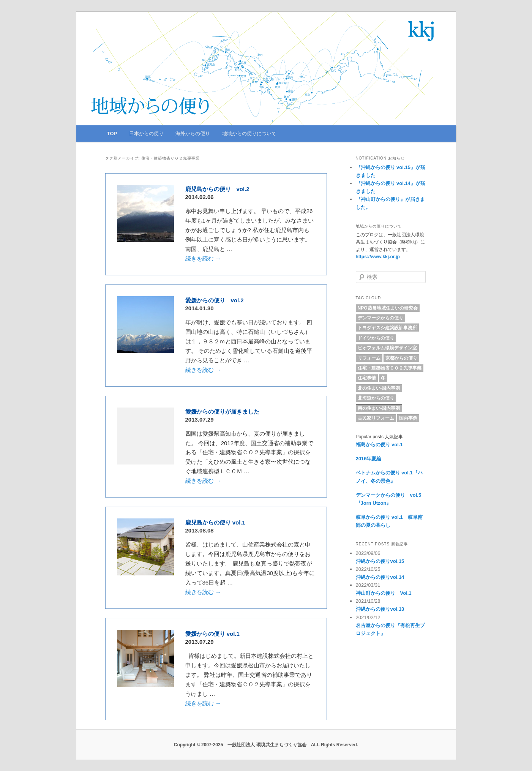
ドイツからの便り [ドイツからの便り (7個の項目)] (376, 338)
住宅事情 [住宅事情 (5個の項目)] (367, 378)
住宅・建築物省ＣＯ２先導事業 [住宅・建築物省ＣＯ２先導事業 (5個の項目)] (390, 368)
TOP (112, 134)
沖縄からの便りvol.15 (380, 561)
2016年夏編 (369, 459)
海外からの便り (193, 134)
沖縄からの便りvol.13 (380, 609)
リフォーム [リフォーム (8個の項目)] (369, 358)
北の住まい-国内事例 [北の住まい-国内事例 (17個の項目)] (379, 388)
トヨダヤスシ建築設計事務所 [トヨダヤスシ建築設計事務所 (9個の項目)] (387, 328)
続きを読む (203, 258)
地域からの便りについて (249, 134)
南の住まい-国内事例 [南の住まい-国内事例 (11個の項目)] (379, 408)
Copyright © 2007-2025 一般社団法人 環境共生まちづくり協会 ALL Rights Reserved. (266, 745)
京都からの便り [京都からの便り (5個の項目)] (401, 358)
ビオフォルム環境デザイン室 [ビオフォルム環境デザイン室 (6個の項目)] (387, 348)
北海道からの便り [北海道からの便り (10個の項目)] (376, 398)
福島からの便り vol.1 (379, 445)
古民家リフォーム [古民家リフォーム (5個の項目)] (376, 418)
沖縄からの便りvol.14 (380, 577)
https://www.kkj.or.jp (378, 257)
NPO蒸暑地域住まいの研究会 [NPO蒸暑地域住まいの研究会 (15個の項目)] (388, 308)
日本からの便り (146, 134)
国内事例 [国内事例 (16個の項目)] (408, 418)
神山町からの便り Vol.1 (384, 593)
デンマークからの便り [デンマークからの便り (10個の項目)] (380, 318)
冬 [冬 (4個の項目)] (383, 378)
